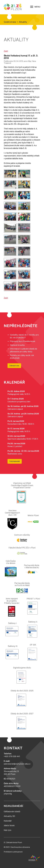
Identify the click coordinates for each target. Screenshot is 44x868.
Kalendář (8, 821)
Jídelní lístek (9, 826)
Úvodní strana (10, 22)
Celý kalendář (15, 461)
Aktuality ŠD (9, 816)
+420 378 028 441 (12, 756)
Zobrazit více (14, 366)
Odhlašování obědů (12, 812)
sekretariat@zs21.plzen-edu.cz (17, 764)
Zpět (6, 51)
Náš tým (8, 830)
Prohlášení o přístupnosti (13, 852)
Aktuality (23, 22)
